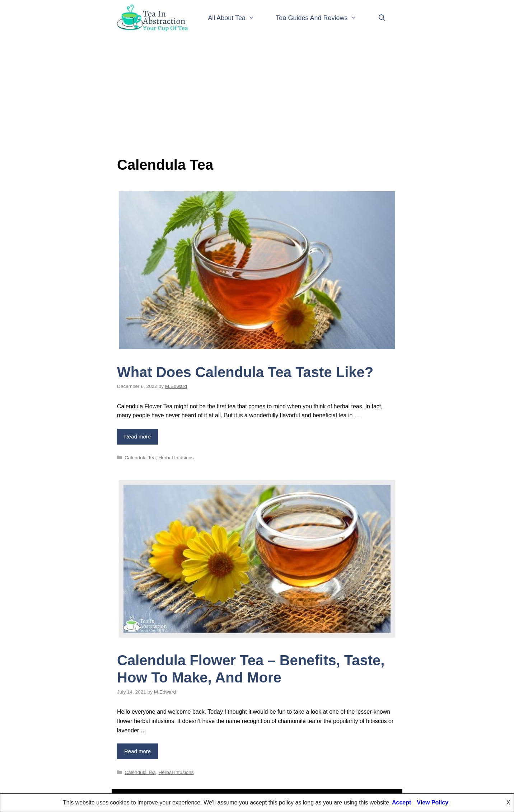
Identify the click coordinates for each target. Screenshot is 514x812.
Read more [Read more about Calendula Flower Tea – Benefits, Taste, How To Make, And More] (137, 751)
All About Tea (236, 18)
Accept (401, 802)
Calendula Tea (140, 458)
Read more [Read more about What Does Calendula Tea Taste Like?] (137, 436)
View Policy (433, 802)
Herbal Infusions (176, 458)
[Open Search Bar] (382, 18)
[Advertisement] (257, 93)
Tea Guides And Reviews (321, 18)
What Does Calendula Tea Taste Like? (245, 372)
